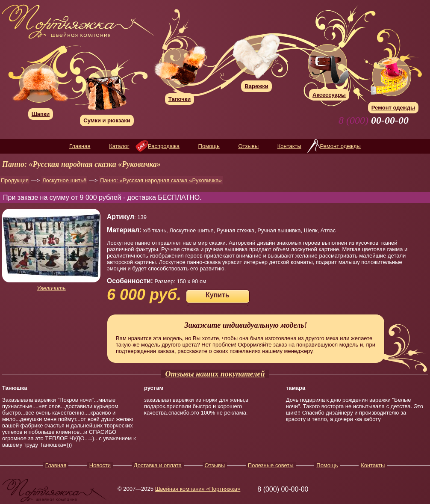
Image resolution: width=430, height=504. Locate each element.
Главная (80, 146)
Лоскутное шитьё (64, 180)
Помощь (209, 146)
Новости (100, 465)
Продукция (15, 180)
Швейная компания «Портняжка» (198, 489)
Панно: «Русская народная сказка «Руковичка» (161, 180)
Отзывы (248, 146)
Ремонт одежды (340, 146)
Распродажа (164, 146)
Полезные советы (271, 465)
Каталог (119, 146)
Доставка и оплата (158, 465)
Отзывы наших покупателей (215, 374)
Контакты (289, 146)
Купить (218, 295)
